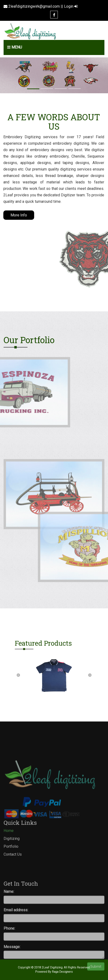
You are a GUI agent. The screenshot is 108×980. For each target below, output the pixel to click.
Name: (9, 921)
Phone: (9, 958)
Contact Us (13, 868)
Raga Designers (60, 971)
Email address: (16, 939)
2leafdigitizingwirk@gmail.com (34, 6)
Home (9, 845)
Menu (15, 47)
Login (71, 6)
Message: (12, 976)
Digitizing (12, 852)
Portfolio (11, 860)
